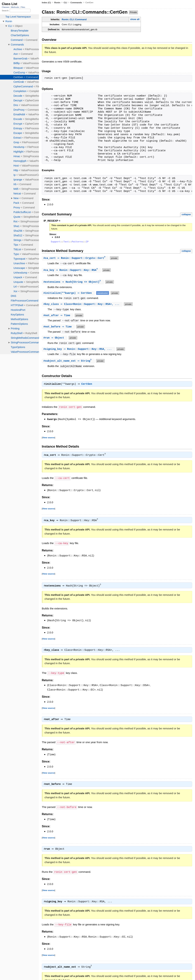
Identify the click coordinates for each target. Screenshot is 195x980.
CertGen (88, 386)
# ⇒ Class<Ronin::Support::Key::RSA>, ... (83, 305)
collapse (186, 214)
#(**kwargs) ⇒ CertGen (69, 294)
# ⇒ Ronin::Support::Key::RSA (72, 271)
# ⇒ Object (55, 339)
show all (135, 19)
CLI (65, 3)
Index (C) (46, 3)
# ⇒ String (69, 362)
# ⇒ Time (58, 316)
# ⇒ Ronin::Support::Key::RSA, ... (79, 350)
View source (48, 439)
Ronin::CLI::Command (74, 19)
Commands (76, 3)
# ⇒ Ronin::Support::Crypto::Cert (76, 259)
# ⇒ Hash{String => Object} (73, 283)
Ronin (57, 3)
